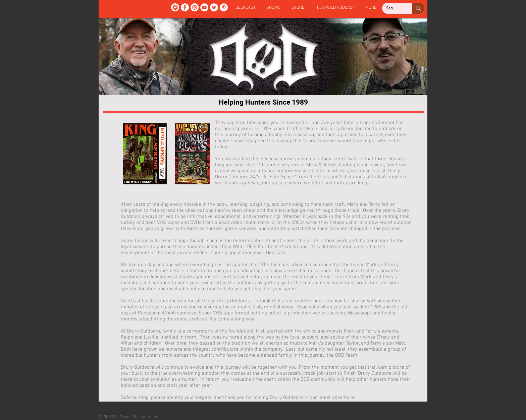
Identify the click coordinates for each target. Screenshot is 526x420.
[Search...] (392, 8)
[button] (274, 8)
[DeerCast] (175, 7)
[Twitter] (214, 7)
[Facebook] (185, 7)
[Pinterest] (224, 7)
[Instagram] (195, 7)
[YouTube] (204, 7)
